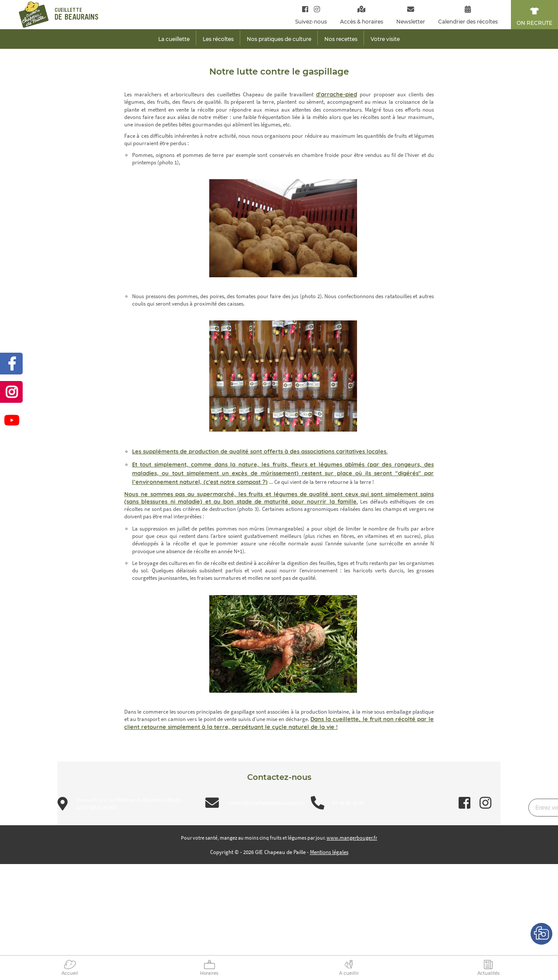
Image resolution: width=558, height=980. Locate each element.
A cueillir (349, 973)
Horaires (209, 973)
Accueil (70, 973)
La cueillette (174, 39)
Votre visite (385, 39)
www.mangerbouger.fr (352, 838)
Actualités (488, 973)
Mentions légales (329, 852)
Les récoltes (218, 39)
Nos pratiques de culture (279, 39)
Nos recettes (341, 39)
